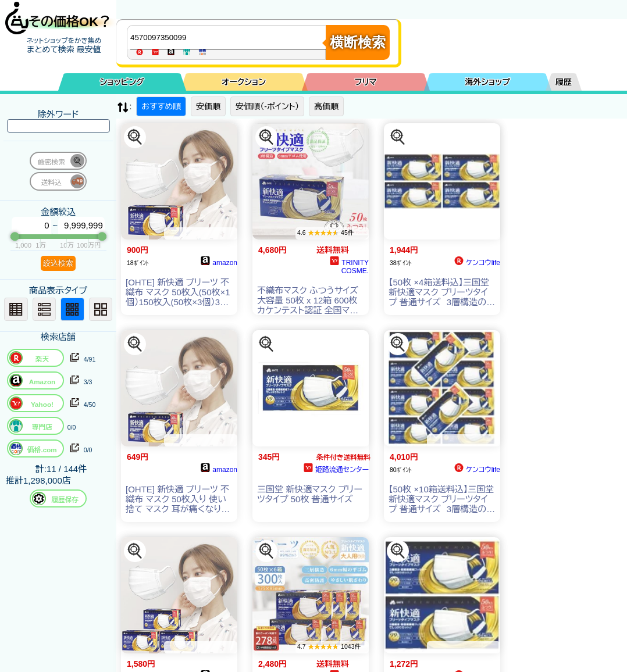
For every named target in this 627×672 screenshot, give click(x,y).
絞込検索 (58, 263)
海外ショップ (487, 82)
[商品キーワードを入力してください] (229, 37)
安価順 (208, 106)
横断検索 (358, 42)
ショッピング (122, 82)
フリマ (366, 82)
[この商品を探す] (135, 137)
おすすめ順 (161, 106)
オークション (244, 82)
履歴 (564, 82)
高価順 (326, 106)
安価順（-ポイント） (267, 106)
